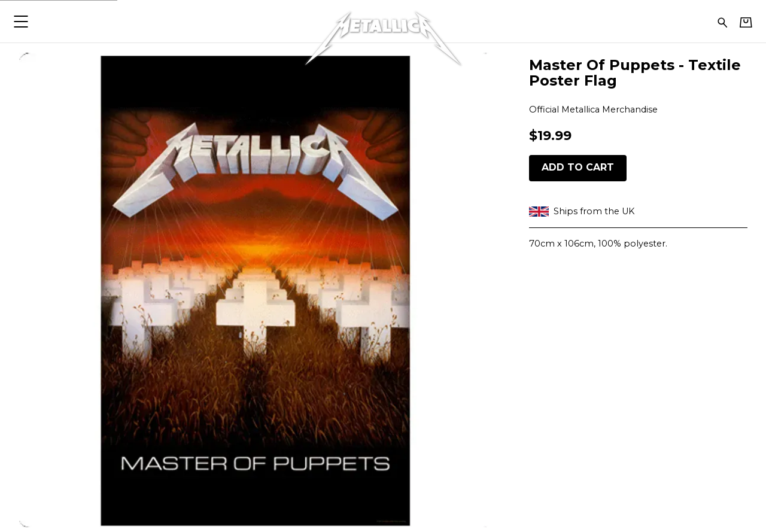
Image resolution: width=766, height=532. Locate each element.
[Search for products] (723, 21)
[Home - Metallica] (383, 21)
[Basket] (746, 22)
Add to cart (578, 167)
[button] (21, 21)
